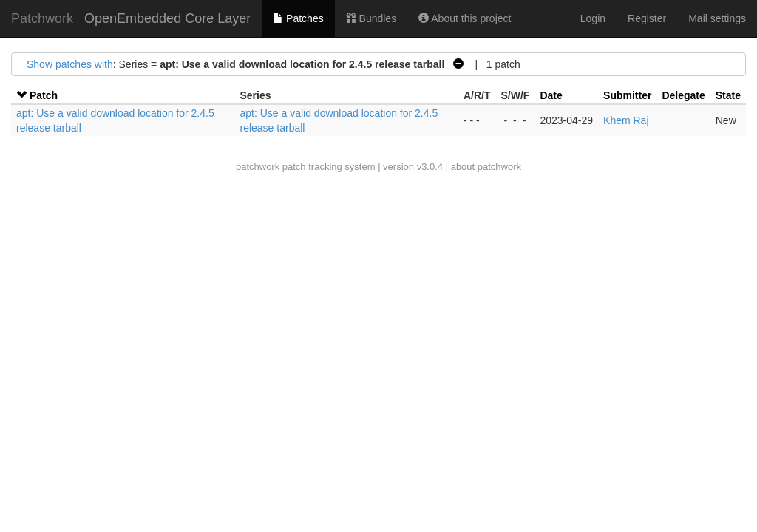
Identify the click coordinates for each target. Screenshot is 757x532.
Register (647, 18)
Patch (44, 95)
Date (551, 95)
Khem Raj (626, 120)
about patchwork (486, 167)
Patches (298, 18)
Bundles (371, 18)
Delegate (683, 95)
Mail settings (717, 18)
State (728, 95)
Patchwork (42, 18)
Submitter (627, 95)
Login (593, 18)
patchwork (258, 167)
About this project (465, 18)
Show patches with (70, 64)
